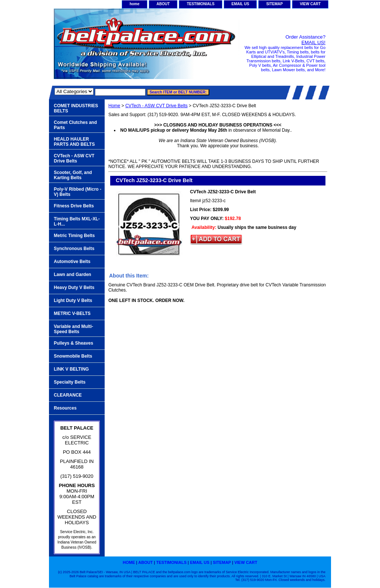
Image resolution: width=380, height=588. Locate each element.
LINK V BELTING (71, 369)
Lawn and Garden (73, 275)
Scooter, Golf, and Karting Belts (73, 175)
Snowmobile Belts (73, 356)
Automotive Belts (72, 262)
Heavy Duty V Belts (74, 288)
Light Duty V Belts (73, 300)
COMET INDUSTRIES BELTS (76, 108)
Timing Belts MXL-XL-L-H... (77, 221)
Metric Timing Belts (74, 236)
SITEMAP (274, 4)
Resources (65, 408)
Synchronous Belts (74, 249)
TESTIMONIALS (200, 4)
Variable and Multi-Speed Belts (73, 329)
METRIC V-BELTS (72, 313)
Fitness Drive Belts (74, 206)
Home (114, 106)
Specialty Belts (70, 382)
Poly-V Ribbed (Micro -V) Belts (78, 192)
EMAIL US (240, 4)
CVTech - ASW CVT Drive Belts (157, 106)
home (135, 4)
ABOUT (163, 4)
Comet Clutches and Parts (75, 125)
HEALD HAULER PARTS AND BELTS (74, 142)
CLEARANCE (68, 395)
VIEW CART (310, 4)
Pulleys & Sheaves (73, 343)
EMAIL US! (313, 42)
